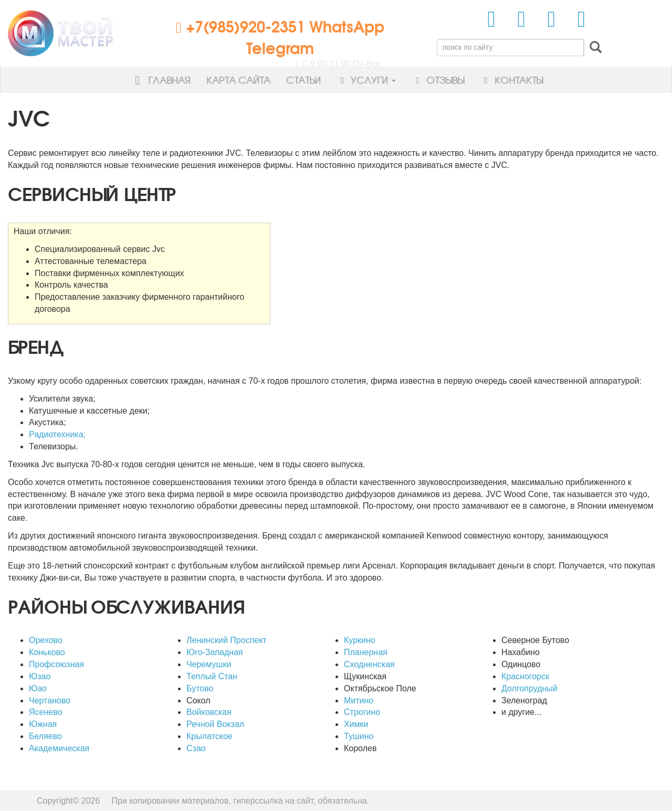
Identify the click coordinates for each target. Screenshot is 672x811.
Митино (359, 701)
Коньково (47, 652)
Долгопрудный (529, 688)
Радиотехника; (57, 434)
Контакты (511, 80)
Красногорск (525, 676)
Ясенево (45, 712)
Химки (356, 724)
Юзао (40, 676)
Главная (160, 80)
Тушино (359, 736)
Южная (43, 724)
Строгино (362, 712)
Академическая (59, 748)
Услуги (366, 80)
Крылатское (209, 736)
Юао (38, 688)
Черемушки (209, 664)
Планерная (366, 652)
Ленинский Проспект (227, 640)
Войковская (209, 712)
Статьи (303, 80)
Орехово (46, 640)
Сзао (196, 748)
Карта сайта (238, 80)
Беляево (45, 736)
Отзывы (438, 80)
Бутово (200, 688)
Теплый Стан (212, 676)
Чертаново (50, 701)
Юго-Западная (215, 652)
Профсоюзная (56, 664)
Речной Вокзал (215, 724)
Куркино (360, 640)
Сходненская (369, 664)
